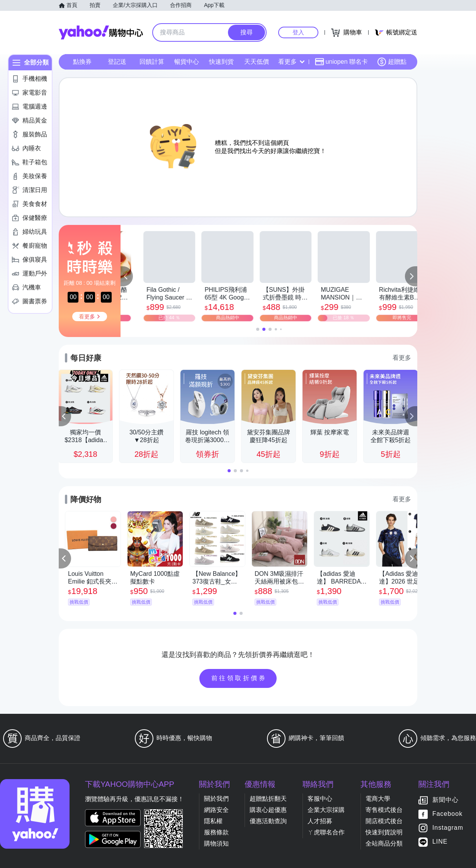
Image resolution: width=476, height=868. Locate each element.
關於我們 (216, 799)
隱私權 (213, 821)
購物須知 (216, 843)
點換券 (82, 62)
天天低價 (257, 62)
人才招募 (320, 821)
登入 (298, 32)
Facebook (447, 814)
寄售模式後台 (384, 810)
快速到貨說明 (384, 832)
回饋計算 (152, 62)
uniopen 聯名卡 (341, 62)
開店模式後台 (384, 821)
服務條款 (216, 832)
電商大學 (378, 799)
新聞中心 (445, 800)
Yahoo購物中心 (101, 32)
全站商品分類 (384, 843)
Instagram (448, 828)
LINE (440, 842)
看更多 (291, 62)
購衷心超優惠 (268, 810)
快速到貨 (221, 62)
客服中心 (320, 799)
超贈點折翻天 (268, 799)
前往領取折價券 (239, 678)
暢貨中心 (187, 62)
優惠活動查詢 (268, 821)
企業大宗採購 (326, 810)
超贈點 (392, 62)
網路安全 (216, 810)
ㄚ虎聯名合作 (326, 832)
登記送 (117, 62)
